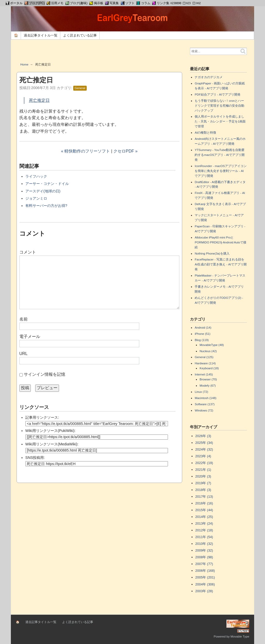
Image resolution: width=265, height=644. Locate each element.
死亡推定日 (39, 100)
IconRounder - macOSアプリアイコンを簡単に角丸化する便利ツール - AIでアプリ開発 (220, 171)
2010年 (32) (204, 544)
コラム (146, 3)
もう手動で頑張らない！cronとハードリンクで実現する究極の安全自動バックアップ (219, 106)
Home (24, 64)
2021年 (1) (203, 470)
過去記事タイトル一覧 (41, 35)
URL (24, 354)
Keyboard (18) (209, 368)
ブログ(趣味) (79, 3)
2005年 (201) (205, 577)
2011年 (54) (204, 537)
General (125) (204, 357)
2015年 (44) (204, 510)
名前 (24, 319)
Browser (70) (208, 379)
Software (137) (205, 404)
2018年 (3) (203, 490)
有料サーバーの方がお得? (46, 206)
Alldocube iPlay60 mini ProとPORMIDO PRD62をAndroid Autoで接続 (220, 242)
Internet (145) (204, 374)
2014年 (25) (204, 517)
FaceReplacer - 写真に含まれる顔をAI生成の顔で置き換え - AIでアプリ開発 (220, 264)
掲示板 (99, 3)
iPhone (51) (202, 334)
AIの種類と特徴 (205, 132)
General (80, 88)
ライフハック (36, 176)
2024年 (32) (204, 449)
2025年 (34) (204, 443)
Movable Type (240, 636)
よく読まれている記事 (80, 35)
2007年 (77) (204, 564)
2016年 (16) (204, 503)
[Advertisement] (99, 53)
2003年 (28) (204, 591)
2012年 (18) (204, 530)
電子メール (30, 337)
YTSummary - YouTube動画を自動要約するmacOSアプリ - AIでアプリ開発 (220, 155)
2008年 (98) (204, 557)
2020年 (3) (203, 476)
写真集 (114, 3)
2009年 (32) (204, 550)
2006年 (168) (205, 571)
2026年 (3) (203, 436)
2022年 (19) (204, 463)
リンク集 (163, 3)
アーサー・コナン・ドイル (47, 184)
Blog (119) (202, 340)
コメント (28, 252)
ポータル (16, 3)
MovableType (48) (212, 345)
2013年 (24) (204, 523)
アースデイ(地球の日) (43, 191)
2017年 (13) (204, 497)
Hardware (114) (205, 363)
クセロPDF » (125, 151)
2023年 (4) (203, 456)
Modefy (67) (208, 385)
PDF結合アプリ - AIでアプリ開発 (218, 94)
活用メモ (57, 3)
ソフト (130, 3)
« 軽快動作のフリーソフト (86, 151)
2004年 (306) (205, 584)
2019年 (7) (203, 483)
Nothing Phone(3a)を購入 (212, 253)
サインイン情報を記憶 (45, 374)
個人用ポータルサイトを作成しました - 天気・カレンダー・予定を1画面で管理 (220, 121)
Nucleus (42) (208, 351)
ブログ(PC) (37, 3)
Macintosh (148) (205, 398)
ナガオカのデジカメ (209, 77)
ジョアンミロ (36, 198)
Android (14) (203, 327)
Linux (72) (201, 392)
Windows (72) (204, 410)
